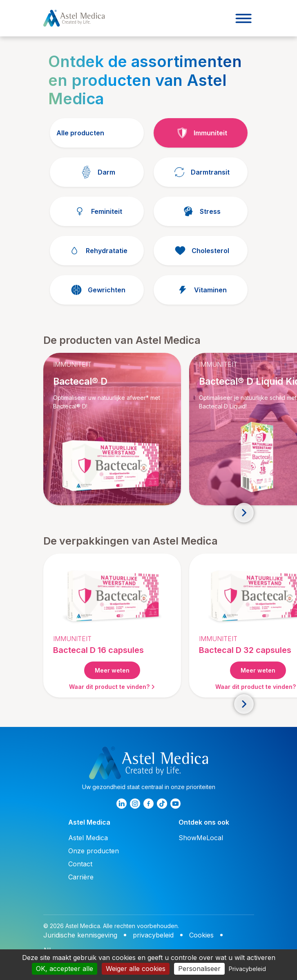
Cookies (201, 935)
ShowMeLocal (201, 838)
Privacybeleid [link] (247, 969)
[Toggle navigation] (243, 18)
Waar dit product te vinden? (112, 687)
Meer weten (112, 670)
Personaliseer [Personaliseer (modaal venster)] (199, 969)
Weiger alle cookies (136, 969)
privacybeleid (153, 935)
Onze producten (94, 851)
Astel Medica (88, 838)
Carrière (81, 877)
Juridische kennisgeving (80, 935)
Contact (80, 864)
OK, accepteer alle (65, 969)
